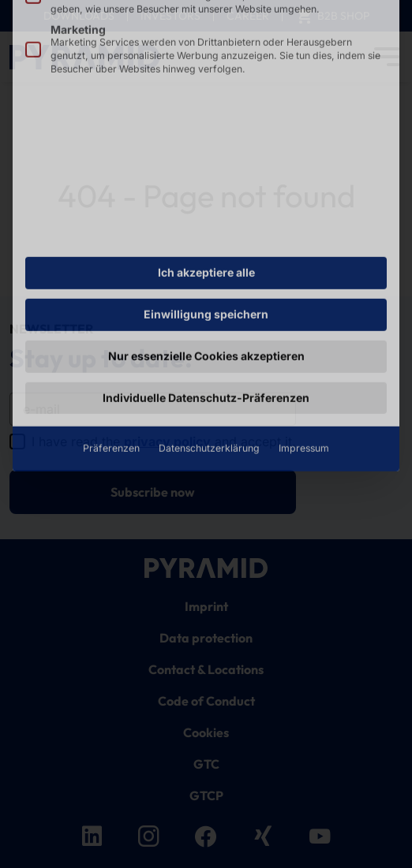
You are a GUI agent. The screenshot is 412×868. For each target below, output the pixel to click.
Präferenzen (111, 343)
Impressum (304, 343)
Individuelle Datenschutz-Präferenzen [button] (206, 291)
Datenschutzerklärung (209, 343)
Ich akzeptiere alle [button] (206, 167)
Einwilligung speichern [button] (206, 209)
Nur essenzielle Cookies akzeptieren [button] (206, 250)
